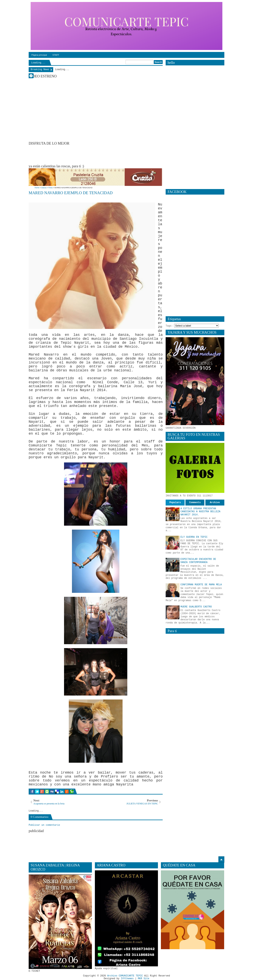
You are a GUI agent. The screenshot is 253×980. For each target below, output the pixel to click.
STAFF (56, 55)
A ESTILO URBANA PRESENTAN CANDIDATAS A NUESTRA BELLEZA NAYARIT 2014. (200, 512)
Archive (215, 503)
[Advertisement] (101, 154)
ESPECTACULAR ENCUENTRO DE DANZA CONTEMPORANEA (198, 561)
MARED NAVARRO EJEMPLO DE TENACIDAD (71, 193)
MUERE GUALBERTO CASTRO (196, 607)
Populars (175, 503)
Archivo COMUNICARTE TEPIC (125, 976)
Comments (195, 503)
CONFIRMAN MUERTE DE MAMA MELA (201, 585)
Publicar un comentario (44, 825)
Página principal (39, 55)
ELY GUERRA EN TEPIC (194, 537)
